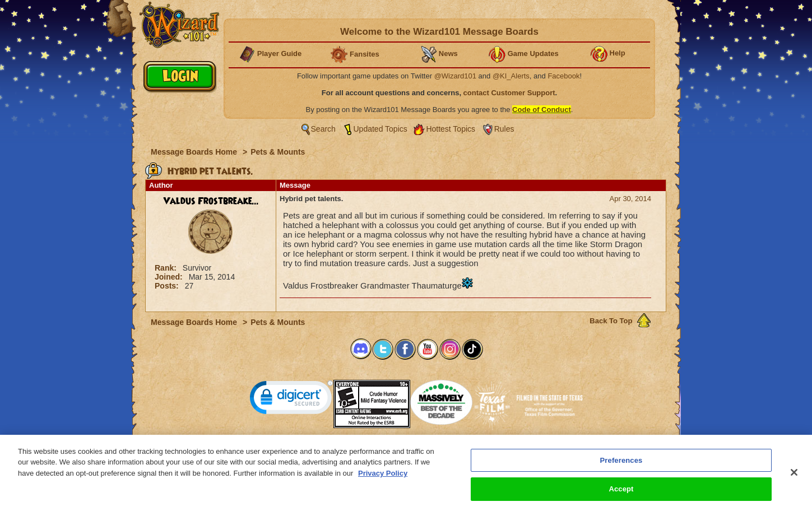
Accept (621, 495)
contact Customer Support (509, 93)
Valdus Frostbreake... (211, 201)
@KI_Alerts (511, 76)
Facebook (563, 76)
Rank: (167, 268)
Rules (504, 129)
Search (323, 129)
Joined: (170, 277)
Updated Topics (381, 129)
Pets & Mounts (278, 152)
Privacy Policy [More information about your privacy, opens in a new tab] (383, 479)
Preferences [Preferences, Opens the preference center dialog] (621, 466)
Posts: (168, 286)
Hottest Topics (451, 129)
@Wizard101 (455, 76)
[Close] (794, 479)
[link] (291, 400)
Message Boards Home (195, 152)
